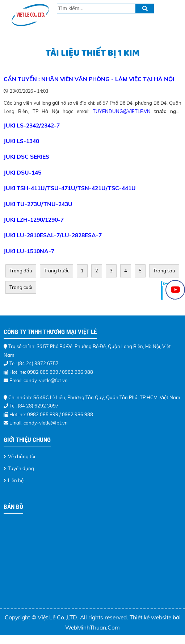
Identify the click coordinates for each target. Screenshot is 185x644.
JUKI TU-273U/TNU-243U (38, 204)
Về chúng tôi (22, 456)
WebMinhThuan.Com (92, 627)
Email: (16, 423)
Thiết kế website (151, 617)
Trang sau (164, 271)
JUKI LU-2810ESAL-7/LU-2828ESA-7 (53, 235)
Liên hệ (16, 480)
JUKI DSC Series (26, 156)
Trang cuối (21, 287)
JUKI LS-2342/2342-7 (32, 125)
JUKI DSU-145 (22, 172)
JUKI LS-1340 (21, 141)
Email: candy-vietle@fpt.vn (39, 380)
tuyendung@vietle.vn (122, 111)
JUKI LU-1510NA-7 (29, 251)
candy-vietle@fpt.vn (46, 423)
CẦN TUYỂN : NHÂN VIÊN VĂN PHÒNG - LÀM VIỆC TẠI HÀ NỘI (89, 79)
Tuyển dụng (21, 468)
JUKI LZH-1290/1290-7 (34, 219)
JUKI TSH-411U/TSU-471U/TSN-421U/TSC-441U (70, 188)
